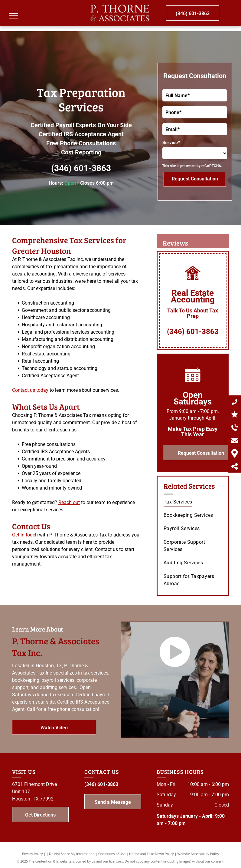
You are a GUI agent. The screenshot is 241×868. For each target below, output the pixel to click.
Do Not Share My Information (72, 854)
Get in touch (25, 535)
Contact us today (30, 390)
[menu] (13, 16)
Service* (171, 143)
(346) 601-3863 (81, 168)
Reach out (69, 502)
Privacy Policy (33, 854)
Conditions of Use (112, 854)
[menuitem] (194, 502)
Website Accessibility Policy (198, 854)
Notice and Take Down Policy (151, 854)
